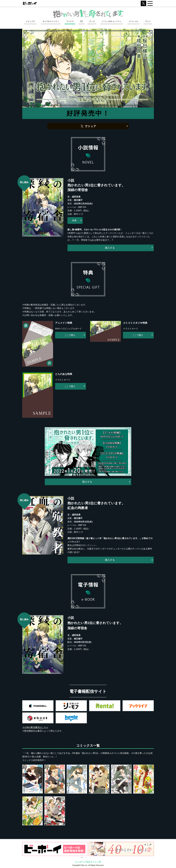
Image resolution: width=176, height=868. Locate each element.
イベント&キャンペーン (112, 21)
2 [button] (86, 857)
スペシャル (134, 21)
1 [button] (82, 857)
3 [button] (90, 857)
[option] (55, 849)
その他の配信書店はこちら (35, 727)
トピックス (30, 21)
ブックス (70, 21)
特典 (74, 220)
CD (81, 21)
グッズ (92, 21)
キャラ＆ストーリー (51, 21)
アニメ (148, 21)
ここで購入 (70, 335)
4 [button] (94, 857)
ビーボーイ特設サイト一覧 (88, 862)
